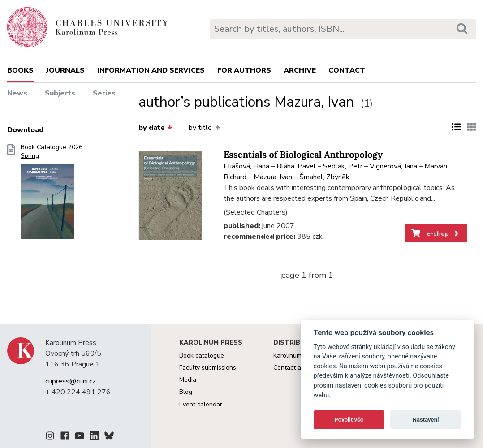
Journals (65, 70)
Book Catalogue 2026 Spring (52, 194)
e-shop (436, 233)
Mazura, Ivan (273, 177)
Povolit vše (349, 420)
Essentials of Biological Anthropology (303, 155)
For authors (244, 70)
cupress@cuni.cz (71, 381)
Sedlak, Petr (343, 166)
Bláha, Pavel (296, 166)
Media (188, 380)
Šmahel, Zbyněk (324, 177)
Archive (300, 70)
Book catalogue (202, 355)
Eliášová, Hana (246, 166)
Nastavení (426, 420)
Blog (186, 392)
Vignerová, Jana (393, 166)
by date (155, 128)
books (20, 70)
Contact (347, 70)
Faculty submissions (208, 368)
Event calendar (201, 404)
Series (104, 93)
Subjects (60, 93)
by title (204, 128)
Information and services (151, 70)
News (17, 93)
